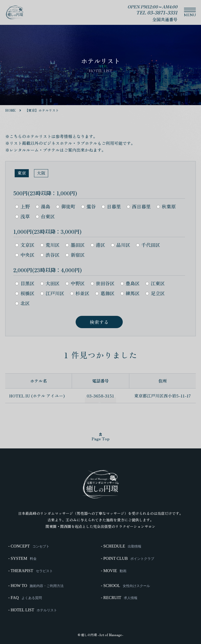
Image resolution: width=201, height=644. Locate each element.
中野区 (75, 283)
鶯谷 (88, 206)
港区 (98, 245)
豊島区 (130, 283)
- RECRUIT (119, 595)
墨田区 (75, 245)
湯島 (43, 206)
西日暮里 (139, 206)
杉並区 (80, 293)
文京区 (25, 245)
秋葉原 (166, 206)
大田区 (50, 283)
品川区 (121, 245)
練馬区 (130, 293)
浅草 (23, 216)
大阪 (41, 173)
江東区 (155, 283)
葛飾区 (105, 293)
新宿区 (75, 255)
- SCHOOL (125, 585)
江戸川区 (52, 293)
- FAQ (25, 595)
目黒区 (25, 283)
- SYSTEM (22, 561)
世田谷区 (103, 283)
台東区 (45, 216)
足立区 (155, 293)
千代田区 (148, 245)
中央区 (25, 255)
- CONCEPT (28, 551)
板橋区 (25, 293)
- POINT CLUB (127, 561)
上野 (23, 206)
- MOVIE (113, 572)
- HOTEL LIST (32, 606)
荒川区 (50, 245)
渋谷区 (50, 255)
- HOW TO (36, 585)
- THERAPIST (30, 572)
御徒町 (66, 206)
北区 (23, 303)
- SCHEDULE (121, 551)
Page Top (100, 437)
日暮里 (111, 206)
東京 (22, 173)
